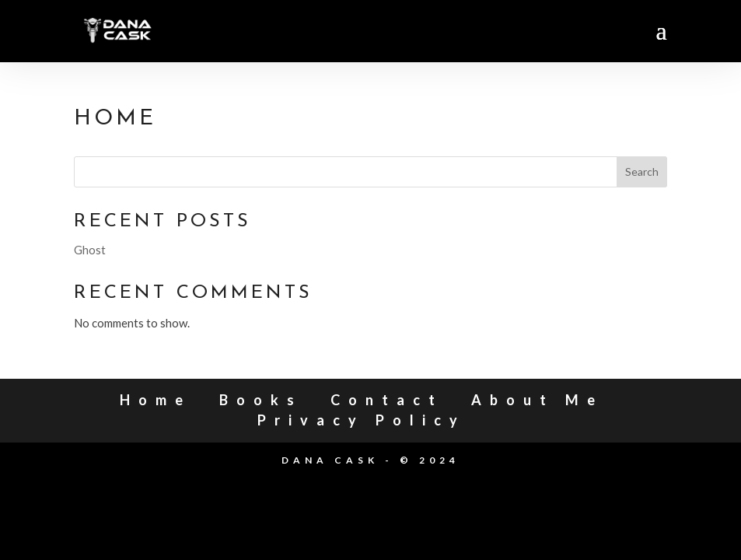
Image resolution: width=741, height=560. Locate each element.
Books (261, 400)
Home (156, 400)
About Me (537, 400)
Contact (387, 400)
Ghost (90, 250)
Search (642, 171)
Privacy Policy (362, 420)
